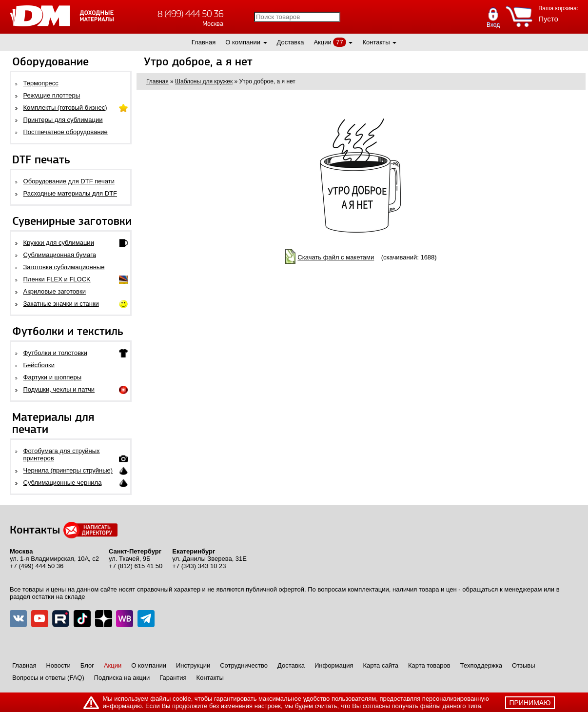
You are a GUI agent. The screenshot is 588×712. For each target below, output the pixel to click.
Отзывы (524, 665)
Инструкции (193, 665)
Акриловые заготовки (55, 291)
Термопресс (41, 83)
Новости (58, 665)
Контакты (376, 42)
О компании (243, 42)
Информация (334, 665)
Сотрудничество (244, 665)
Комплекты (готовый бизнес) (65, 108)
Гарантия (173, 678)
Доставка (291, 42)
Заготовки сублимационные (64, 267)
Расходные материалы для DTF (70, 193)
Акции (322, 42)
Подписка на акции (122, 678)
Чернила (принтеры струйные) (68, 470)
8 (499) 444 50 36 (190, 14)
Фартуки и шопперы (53, 377)
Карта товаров (429, 665)
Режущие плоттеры (52, 95)
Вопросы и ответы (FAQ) (48, 678)
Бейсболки (39, 365)
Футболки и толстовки (55, 353)
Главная (204, 42)
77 (339, 42)
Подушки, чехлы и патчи (59, 389)
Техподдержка (481, 665)
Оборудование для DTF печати (69, 181)
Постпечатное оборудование (66, 132)
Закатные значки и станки (61, 304)
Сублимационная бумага (60, 255)
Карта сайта (381, 665)
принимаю (530, 703)
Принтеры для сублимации (63, 120)
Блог (87, 665)
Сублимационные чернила (63, 483)
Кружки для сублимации (59, 243)
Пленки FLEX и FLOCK (57, 279)
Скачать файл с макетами (336, 257)
